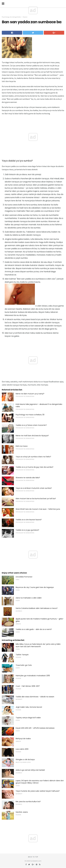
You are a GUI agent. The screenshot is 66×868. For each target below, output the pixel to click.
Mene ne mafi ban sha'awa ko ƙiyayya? (32, 436)
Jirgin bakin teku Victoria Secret (29, 707)
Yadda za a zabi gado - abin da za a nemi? (34, 629)
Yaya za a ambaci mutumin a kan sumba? (34, 488)
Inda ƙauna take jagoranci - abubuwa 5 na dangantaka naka (39, 405)
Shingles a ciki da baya (25, 759)
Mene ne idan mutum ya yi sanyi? (30, 394)
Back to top (33, 857)
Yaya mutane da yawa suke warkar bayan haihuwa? (38, 791)
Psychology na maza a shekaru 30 (30, 415)
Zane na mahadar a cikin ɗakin (29, 598)
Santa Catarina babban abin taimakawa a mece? (37, 608)
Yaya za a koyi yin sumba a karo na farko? (33, 457)
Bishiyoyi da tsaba (23, 739)
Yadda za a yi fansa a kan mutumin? (31, 425)
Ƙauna (25, 17)
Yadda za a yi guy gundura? (27, 530)
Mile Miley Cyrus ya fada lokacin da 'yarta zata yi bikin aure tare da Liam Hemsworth (38, 645)
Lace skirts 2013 (22, 749)
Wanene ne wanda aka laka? (28, 478)
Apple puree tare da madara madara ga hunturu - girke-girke (40, 620)
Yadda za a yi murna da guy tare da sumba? (35, 467)
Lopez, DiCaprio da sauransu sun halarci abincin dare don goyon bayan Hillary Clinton (40, 782)
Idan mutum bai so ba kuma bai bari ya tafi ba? (36, 499)
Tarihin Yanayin (22, 655)
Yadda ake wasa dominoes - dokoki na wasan (35, 697)
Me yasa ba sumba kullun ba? (28, 802)
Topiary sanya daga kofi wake (28, 718)
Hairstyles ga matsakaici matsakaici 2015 (33, 676)
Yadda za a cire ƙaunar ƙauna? (29, 520)
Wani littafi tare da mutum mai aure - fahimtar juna (38, 509)
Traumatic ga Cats (24, 665)
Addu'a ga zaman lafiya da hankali (30, 770)
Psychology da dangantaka (11, 17)
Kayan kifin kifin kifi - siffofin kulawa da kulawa (35, 728)
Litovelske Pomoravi (24, 577)
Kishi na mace (22, 446)
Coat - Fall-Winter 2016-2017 (28, 686)
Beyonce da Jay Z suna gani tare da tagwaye (35, 587)
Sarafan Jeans (22, 812)
